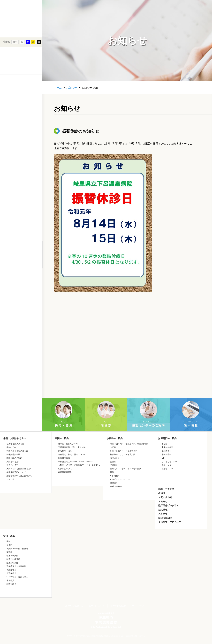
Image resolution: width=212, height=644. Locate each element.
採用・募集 (9, 536)
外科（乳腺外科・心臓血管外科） (125, 451)
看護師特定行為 (65, 472)
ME (163, 458)
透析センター (167, 465)
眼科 (112, 472)
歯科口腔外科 (116, 486)
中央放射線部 (167, 447)
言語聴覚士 (11, 570)
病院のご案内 (62, 438)
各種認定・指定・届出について (72, 455)
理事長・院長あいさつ (68, 444)
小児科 (113, 447)
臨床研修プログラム (169, 505)
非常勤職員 (11, 584)
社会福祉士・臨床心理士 (17, 577)
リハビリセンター (169, 462)
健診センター (167, 469)
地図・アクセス (166, 489)
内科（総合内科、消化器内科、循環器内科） (129, 444)
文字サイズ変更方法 (74, 606)
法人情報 (163, 510)
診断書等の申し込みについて (19, 476)
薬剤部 (165, 444)
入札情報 (163, 514)
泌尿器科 (114, 465)
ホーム (58, 88)
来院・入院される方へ (15, 438)
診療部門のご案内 (167, 438)
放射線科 (114, 483)
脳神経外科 (115, 458)
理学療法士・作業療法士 (17, 566)
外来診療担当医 (13, 455)
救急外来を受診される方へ (18, 451)
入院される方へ (13, 462)
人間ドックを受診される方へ (19, 469)
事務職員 (10, 581)
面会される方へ (13, 465)
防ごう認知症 (165, 518)
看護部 (162, 493)
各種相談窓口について (16, 472)
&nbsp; (21, 297)
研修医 (9, 545)
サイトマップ (138, 606)
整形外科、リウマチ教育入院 (123, 455)
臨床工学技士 (12, 563)
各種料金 (10, 479)
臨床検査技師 (12, 556)
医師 (8, 541)
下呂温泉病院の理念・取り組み (72, 447)
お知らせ (72, 88)
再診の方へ (11, 447)
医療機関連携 (64, 458)
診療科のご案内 (115, 438)
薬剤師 (9, 552)
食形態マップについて (170, 522)
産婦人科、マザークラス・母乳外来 (126, 469)
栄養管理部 (167, 455)
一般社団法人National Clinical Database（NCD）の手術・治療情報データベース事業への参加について (79, 465)
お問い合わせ (165, 497)
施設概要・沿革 (65, 451)
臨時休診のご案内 (14, 458)
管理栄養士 (11, 573)
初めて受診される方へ (16, 444)
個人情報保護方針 (118, 606)
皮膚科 (113, 462)
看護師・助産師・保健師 (17, 549)
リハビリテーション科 (120, 479)
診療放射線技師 (13, 559)
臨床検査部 (167, 451)
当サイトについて (97, 606)
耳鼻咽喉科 (115, 476)
